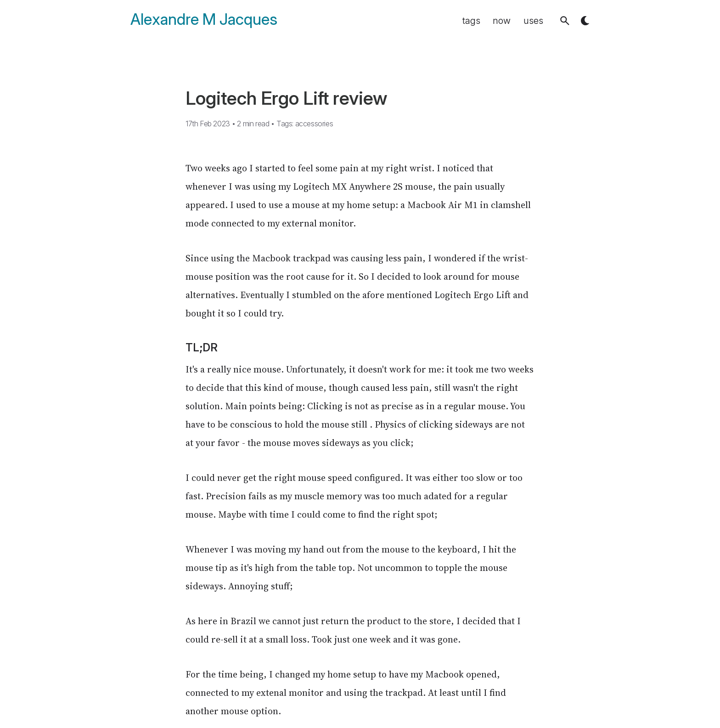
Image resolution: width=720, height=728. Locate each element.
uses (533, 21)
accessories (314, 124)
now (502, 21)
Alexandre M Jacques (204, 20)
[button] (565, 21)
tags (471, 21)
